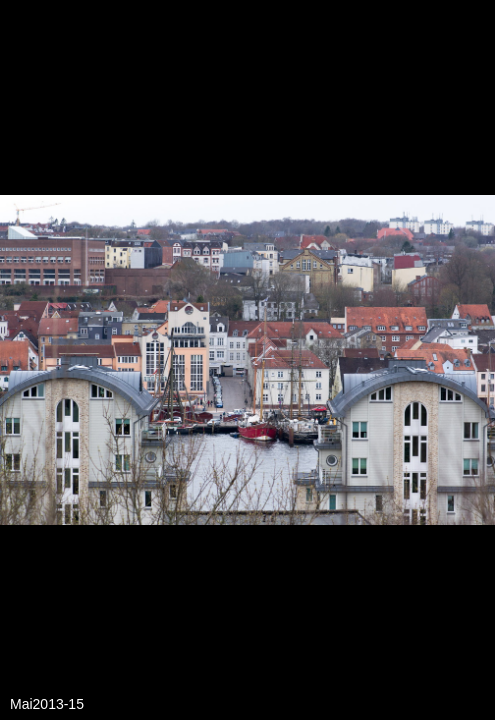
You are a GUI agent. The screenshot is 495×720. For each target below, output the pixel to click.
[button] (477, 52)
